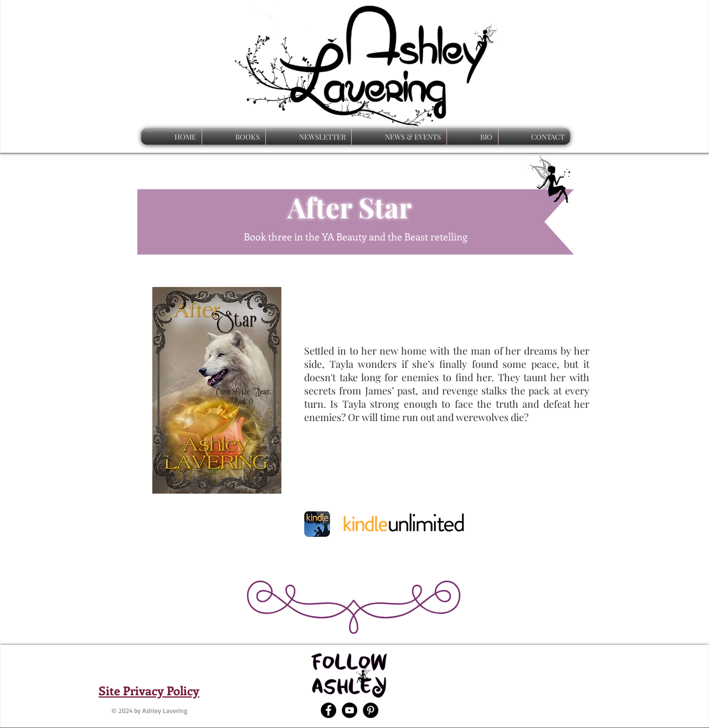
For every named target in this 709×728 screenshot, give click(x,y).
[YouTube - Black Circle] (350, 710)
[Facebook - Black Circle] (328, 710)
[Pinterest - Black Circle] (371, 710)
